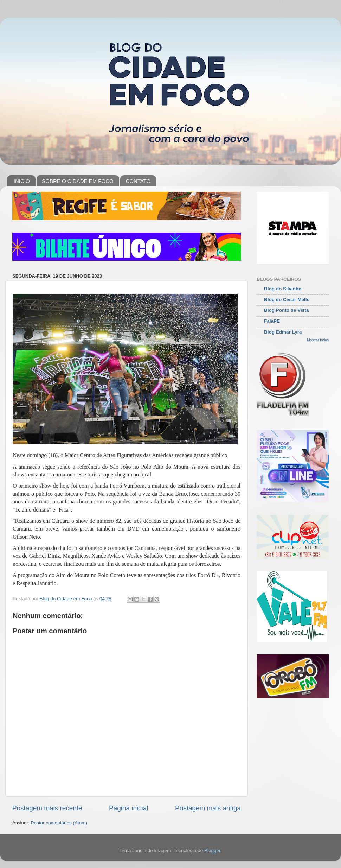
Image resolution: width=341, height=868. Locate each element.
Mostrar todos (318, 340)
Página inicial (128, 808)
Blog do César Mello (287, 300)
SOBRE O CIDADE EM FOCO (78, 181)
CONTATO (138, 181)
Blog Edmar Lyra (283, 332)
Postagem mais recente (47, 808)
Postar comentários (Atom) (59, 823)
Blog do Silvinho (283, 289)
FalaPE (272, 321)
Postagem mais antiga (208, 808)
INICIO (22, 181)
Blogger (212, 851)
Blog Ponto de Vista (286, 310)
